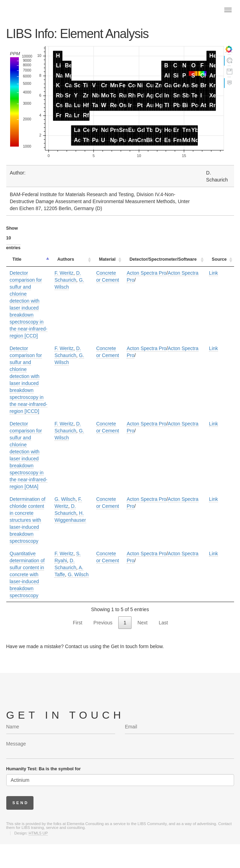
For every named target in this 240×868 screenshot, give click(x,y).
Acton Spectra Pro (147, 273)
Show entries (13, 238)
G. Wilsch (65, 499)
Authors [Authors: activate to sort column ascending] (66, 259)
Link (213, 273)
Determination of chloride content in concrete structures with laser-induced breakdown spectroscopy (28, 520)
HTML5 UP (38, 833)
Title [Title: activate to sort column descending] (17, 259)
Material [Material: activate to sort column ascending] (107, 259)
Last (163, 623)
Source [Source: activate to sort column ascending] (219, 259)
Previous (103, 623)
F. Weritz (64, 273)
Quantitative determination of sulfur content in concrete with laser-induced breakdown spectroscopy (27, 574)
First (78, 623)
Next (142, 623)
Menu (228, 10)
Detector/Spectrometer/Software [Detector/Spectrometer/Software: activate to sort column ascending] (163, 259)
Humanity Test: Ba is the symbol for (44, 769)
